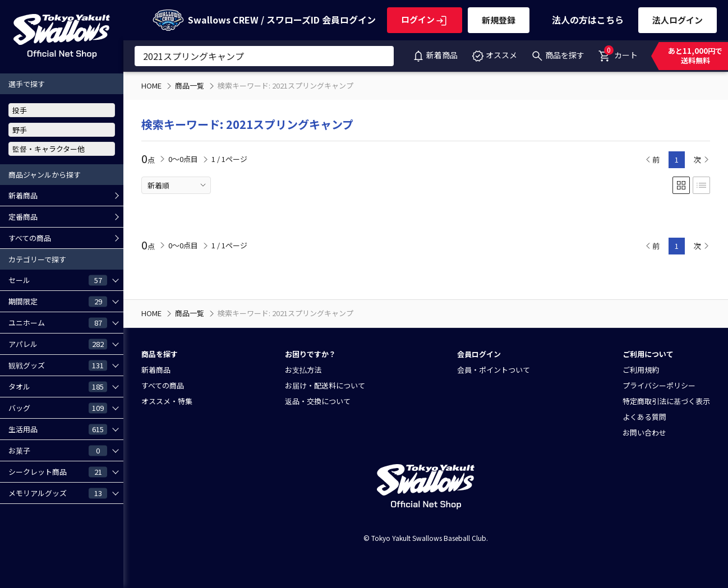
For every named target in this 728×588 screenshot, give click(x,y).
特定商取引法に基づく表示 (666, 401)
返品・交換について (318, 401)
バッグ (58, 408)
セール (58, 280)
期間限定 (58, 301)
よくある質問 (644, 417)
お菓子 (58, 450)
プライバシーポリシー (659, 385)
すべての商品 (30, 238)
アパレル (58, 344)
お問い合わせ (644, 432)
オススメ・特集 (167, 401)
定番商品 (23, 217)
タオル (58, 386)
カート (618, 53)
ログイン (425, 19)
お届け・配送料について (325, 385)
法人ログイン (678, 20)
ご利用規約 (641, 370)
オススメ (494, 55)
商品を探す (557, 55)
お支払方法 (303, 370)
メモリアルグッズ (58, 493)
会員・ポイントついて (494, 370)
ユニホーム (58, 322)
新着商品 (435, 55)
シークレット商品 (58, 471)
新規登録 (499, 20)
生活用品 (58, 429)
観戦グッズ (58, 365)
